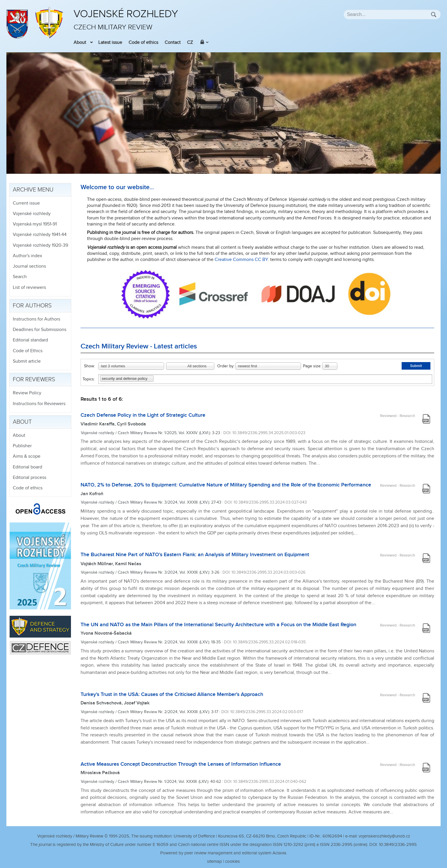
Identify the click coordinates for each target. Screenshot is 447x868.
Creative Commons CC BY (241, 260)
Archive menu (33, 190)
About (80, 43)
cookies (233, 861)
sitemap (214, 861)
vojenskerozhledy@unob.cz (384, 836)
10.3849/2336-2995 (398, 845)
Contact (173, 43)
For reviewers (34, 380)
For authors (32, 306)
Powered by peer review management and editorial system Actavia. (224, 853)
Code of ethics (143, 43)
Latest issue (110, 43)
